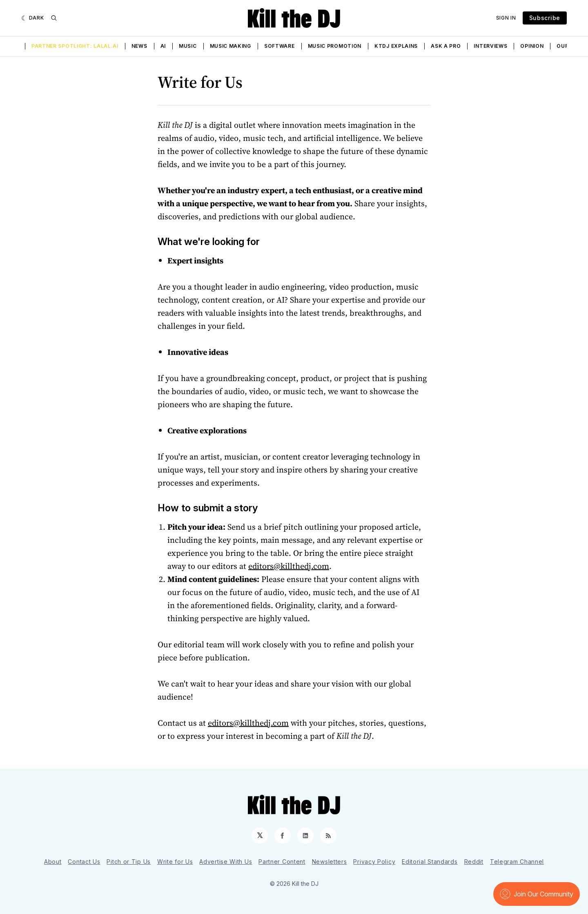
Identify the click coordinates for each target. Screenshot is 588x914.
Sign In (506, 18)
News (139, 46)
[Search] (54, 18)
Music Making (231, 46)
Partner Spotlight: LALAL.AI (75, 46)
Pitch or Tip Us (129, 862)
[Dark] (33, 18)
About (53, 862)
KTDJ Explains (396, 46)
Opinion (532, 46)
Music (188, 46)
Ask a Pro (446, 46)
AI (163, 46)
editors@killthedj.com (289, 566)
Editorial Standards (430, 862)
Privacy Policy (374, 862)
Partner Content (282, 862)
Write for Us (175, 862)
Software (280, 46)
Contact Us (84, 862)
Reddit (474, 862)
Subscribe (545, 18)
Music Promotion (335, 46)
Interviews (490, 46)
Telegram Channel (517, 862)
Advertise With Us (226, 862)
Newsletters (330, 862)
